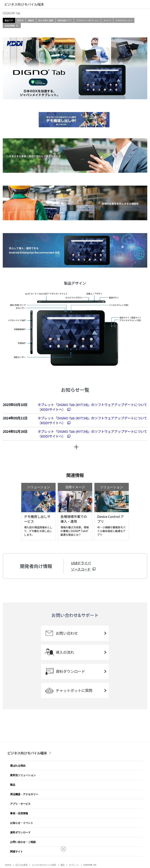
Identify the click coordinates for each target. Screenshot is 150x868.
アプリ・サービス (20, 804)
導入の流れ (65, 652)
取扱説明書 (10, 25)
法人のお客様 (21, 865)
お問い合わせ (67, 633)
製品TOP (9, 20)
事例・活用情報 (19, 813)
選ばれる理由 (18, 766)
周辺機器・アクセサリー (24, 794)
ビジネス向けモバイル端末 (27, 753)
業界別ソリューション (23, 775)
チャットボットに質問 (74, 690)
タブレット (74, 865)
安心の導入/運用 (46, 20)
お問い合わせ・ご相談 (23, 842)
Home (8, 865)
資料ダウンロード (70, 671)
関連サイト (17, 851)
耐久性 (20, 20)
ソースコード (81, 569)
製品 (13, 785)
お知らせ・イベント (22, 823)
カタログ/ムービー (124, 20)
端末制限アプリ (65, 20)
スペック (107, 20)
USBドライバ (81, 563)
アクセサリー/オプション (87, 20)
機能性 (31, 20)
